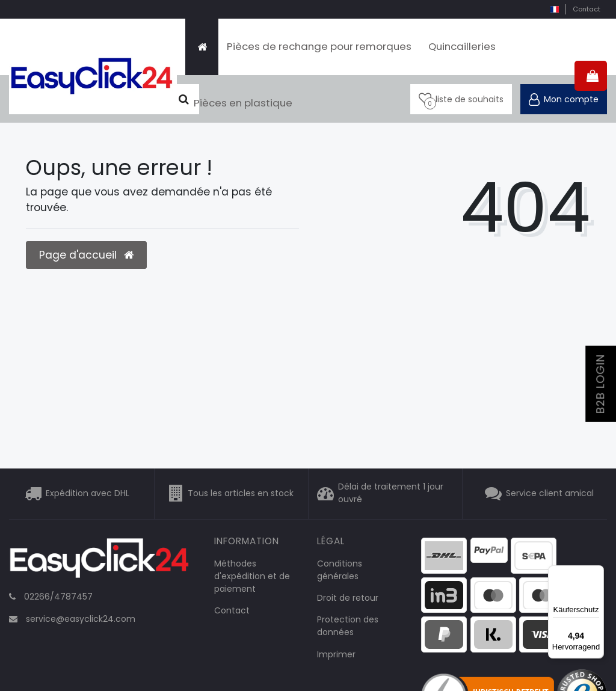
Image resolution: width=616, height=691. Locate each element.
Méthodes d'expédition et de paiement (252, 576)
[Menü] (597, 573)
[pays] (554, 9)
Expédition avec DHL (88, 493)
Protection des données (348, 626)
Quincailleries (462, 46)
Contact (587, 9)
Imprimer (336, 654)
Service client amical (550, 493)
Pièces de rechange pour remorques (319, 46)
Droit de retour (348, 598)
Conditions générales (340, 570)
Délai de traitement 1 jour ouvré (391, 493)
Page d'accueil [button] (86, 255)
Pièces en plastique (243, 103)
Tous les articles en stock (241, 493)
